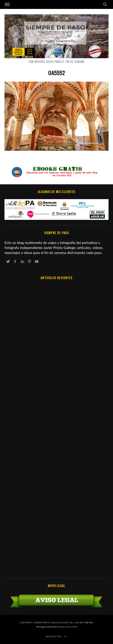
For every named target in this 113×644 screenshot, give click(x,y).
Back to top (56, 636)
